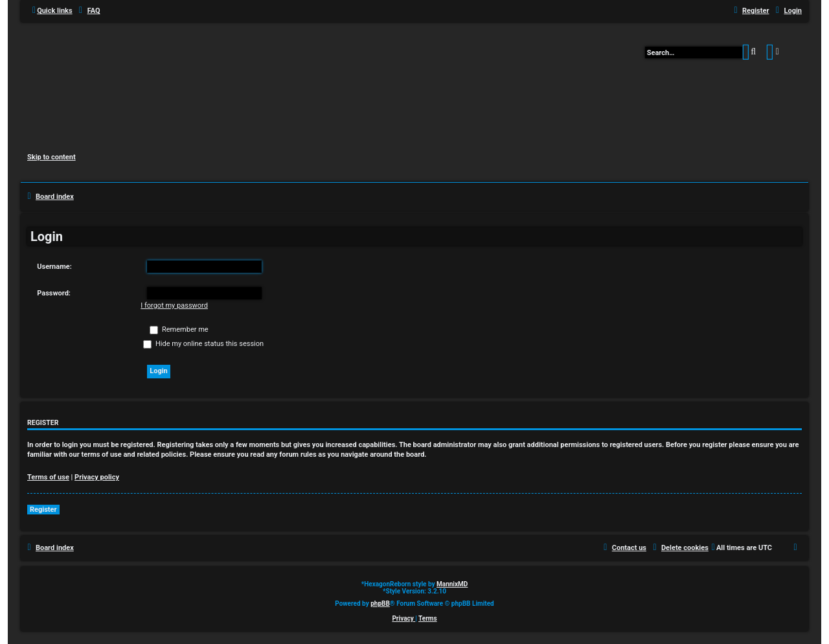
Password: (54, 293)
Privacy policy (97, 477)
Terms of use (48, 477)
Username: (54, 267)
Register (43, 510)
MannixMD (452, 584)
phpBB (380, 604)
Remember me (179, 329)
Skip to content (51, 157)
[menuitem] (88, 11)
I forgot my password (174, 305)
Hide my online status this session (203, 344)
